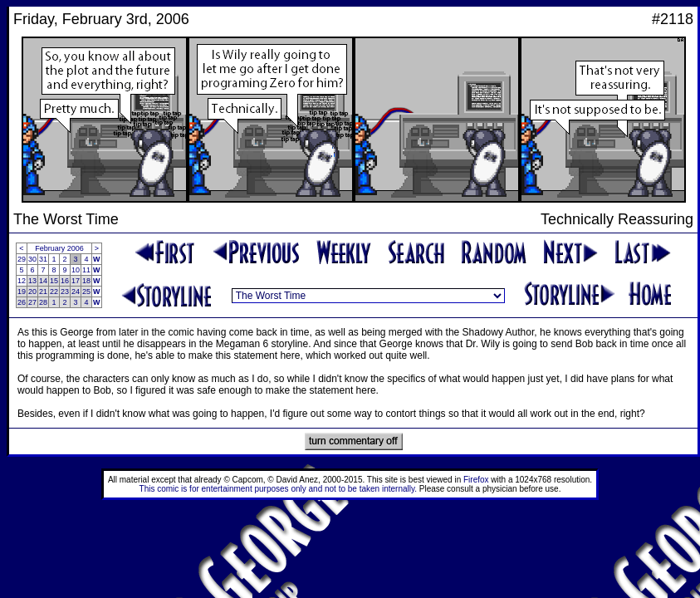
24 (76, 292)
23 (65, 292)
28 (43, 302)
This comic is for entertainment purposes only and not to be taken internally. (278, 489)
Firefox (476, 480)
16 (65, 281)
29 (22, 259)
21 (43, 292)
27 (32, 302)
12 (22, 281)
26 (22, 302)
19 (22, 292)
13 (32, 281)
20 (32, 292)
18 (86, 281)
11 (86, 270)
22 (54, 292)
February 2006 (59, 248)
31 (43, 259)
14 (43, 281)
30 (32, 259)
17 (76, 281)
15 (54, 281)
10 (76, 270)
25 (86, 292)
